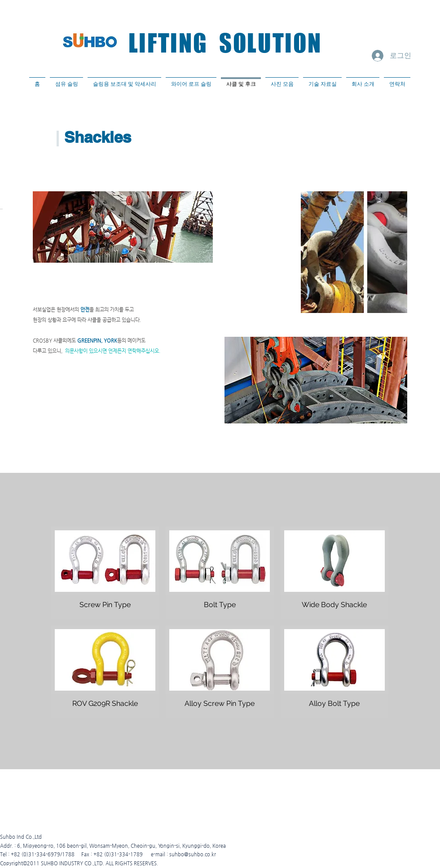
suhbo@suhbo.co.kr (193, 854)
